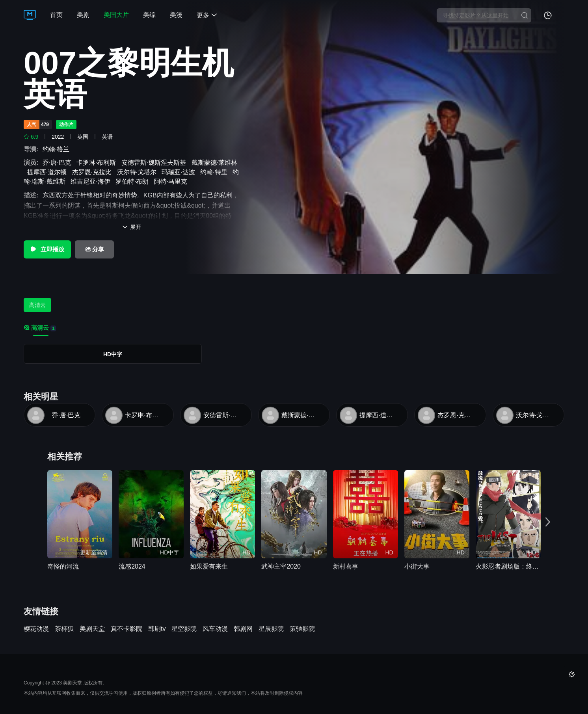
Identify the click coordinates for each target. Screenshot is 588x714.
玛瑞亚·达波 (180, 172)
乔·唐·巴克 (59, 163)
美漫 (176, 15)
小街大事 (417, 566)
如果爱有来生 (209, 566)
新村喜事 (346, 566)
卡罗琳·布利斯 (98, 163)
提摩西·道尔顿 (49, 172)
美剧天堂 (92, 629)
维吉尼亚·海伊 (92, 181)
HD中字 (113, 354)
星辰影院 (271, 629)
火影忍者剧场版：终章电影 (508, 566)
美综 (149, 15)
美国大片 (116, 15)
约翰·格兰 (58, 149)
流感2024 (132, 566)
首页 (56, 15)
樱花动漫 (36, 629)
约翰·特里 (215, 172)
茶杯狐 (64, 629)
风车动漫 (215, 629)
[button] (548, 522)
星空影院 (184, 629)
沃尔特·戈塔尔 (139, 172)
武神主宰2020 (281, 566)
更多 (207, 15)
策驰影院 (302, 629)
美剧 (83, 15)
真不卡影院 (127, 629)
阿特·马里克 (172, 181)
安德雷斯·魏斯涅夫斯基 (155, 163)
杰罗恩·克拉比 (94, 172)
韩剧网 (243, 629)
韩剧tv (157, 629)
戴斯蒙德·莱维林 (301, 415)
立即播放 (47, 249)
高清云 (37, 305)
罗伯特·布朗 (134, 181)
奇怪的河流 (63, 566)
